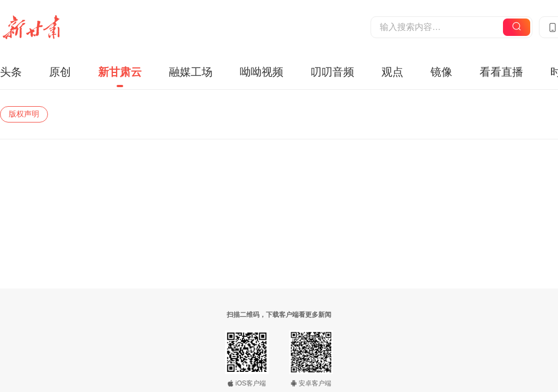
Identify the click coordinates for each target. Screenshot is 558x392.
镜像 (441, 72)
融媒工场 (191, 72)
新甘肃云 (120, 72)
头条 (11, 72)
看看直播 (501, 72)
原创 (60, 72)
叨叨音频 (332, 72)
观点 (392, 72)
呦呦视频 (262, 72)
